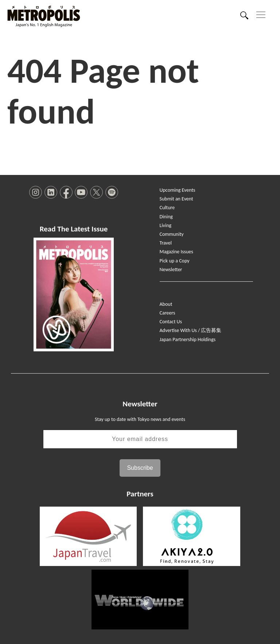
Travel (166, 243)
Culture (167, 208)
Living (166, 225)
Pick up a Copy (175, 261)
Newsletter (171, 270)
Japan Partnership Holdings (188, 339)
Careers (168, 313)
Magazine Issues (176, 252)
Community (172, 234)
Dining (166, 217)
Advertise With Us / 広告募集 (191, 330)
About (166, 304)
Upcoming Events (178, 190)
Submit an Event (176, 199)
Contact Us (171, 322)
